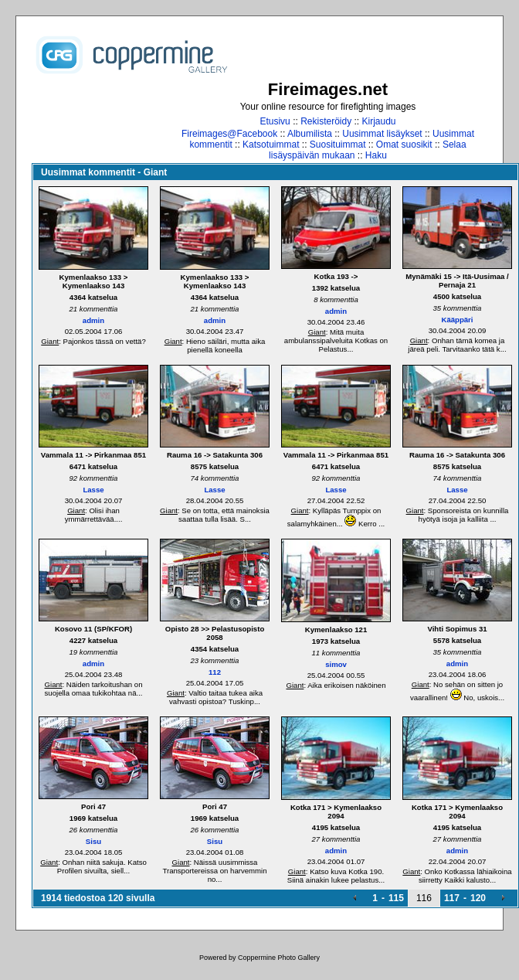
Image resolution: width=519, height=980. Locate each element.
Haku (376, 155)
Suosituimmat (338, 145)
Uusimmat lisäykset (382, 134)
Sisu (93, 841)
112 (215, 672)
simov (336, 664)
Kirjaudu (379, 121)
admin (93, 320)
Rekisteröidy (326, 121)
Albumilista (310, 134)
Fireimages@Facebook (229, 134)
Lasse (93, 490)
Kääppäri (457, 320)
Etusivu (275, 121)
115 (396, 898)
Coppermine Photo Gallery (279, 958)
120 (478, 898)
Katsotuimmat (271, 145)
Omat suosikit (404, 145)
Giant (50, 341)
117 (452, 898)
